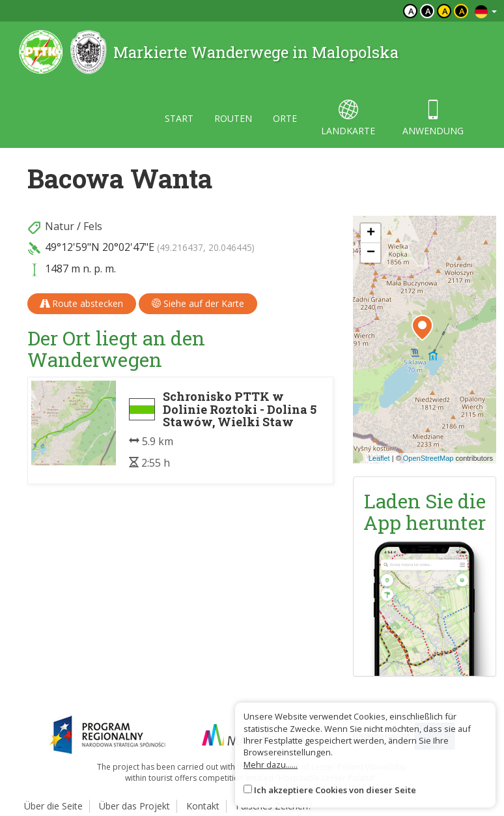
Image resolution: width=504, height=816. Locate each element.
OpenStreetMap (428, 458)
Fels (93, 226)
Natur (60, 226)
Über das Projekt (134, 806)
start (179, 118)
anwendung (433, 118)
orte (285, 118)
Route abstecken (82, 303)
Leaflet (379, 458)
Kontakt (203, 806)
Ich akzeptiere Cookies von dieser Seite (335, 790)
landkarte (348, 118)
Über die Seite (53, 806)
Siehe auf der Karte (198, 303)
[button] (422, 328)
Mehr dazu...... (271, 765)
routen (233, 118)
